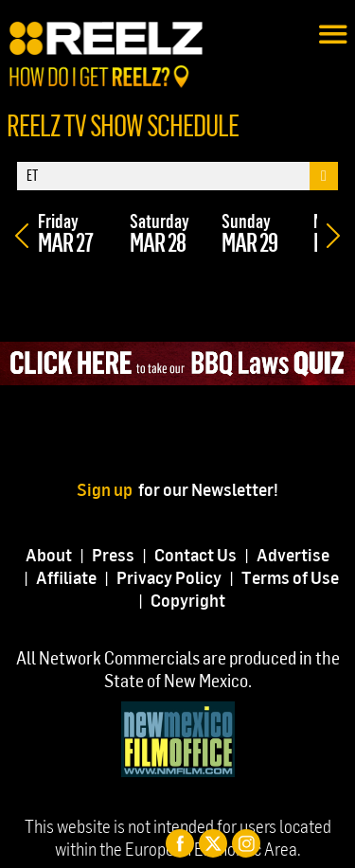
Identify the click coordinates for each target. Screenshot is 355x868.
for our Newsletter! (208, 489)
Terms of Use (290, 577)
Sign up (107, 489)
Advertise (293, 554)
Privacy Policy (169, 577)
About (49, 554)
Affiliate (66, 577)
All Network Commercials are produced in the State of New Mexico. (178, 669)
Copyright (188, 600)
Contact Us (195, 554)
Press (113, 554)
